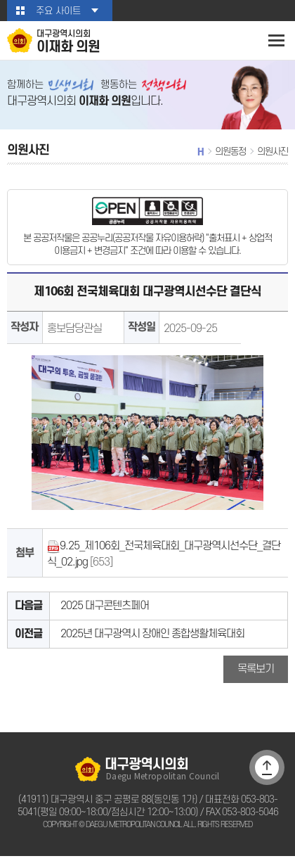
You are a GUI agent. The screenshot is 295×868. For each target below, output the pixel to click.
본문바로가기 (0, 0)
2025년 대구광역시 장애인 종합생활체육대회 (150, 643)
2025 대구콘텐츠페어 (103, 614)
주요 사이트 (58, 11)
